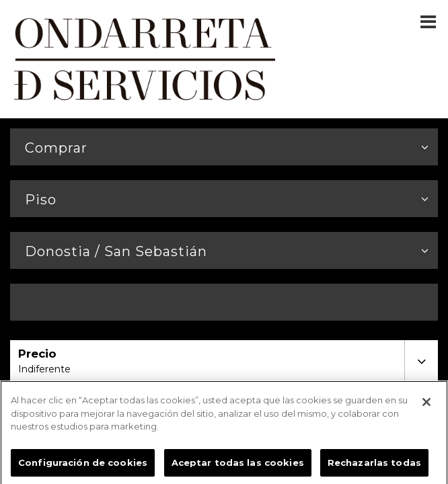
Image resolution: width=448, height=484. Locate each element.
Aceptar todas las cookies (238, 465)
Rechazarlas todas (374, 465)
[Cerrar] (426, 405)
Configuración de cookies (83, 465)
